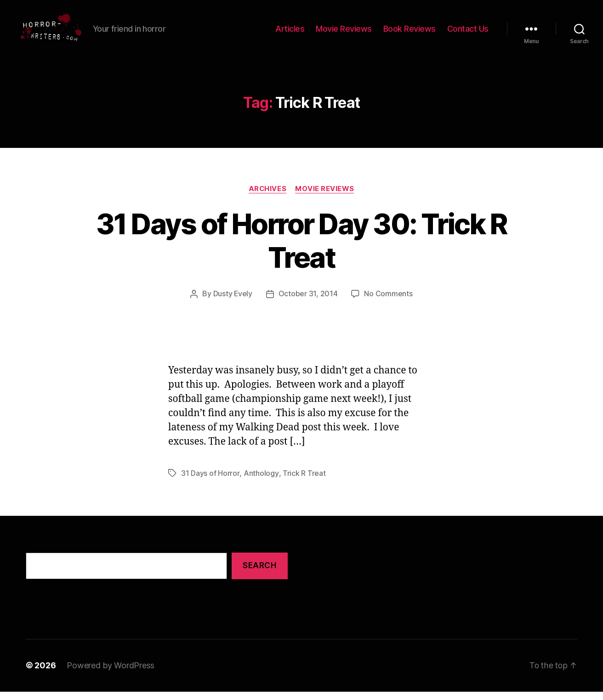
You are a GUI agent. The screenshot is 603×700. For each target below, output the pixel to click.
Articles (290, 33)
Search (259, 575)
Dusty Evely (233, 303)
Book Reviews (410, 33)
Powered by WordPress (111, 674)
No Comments (389, 303)
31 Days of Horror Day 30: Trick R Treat (301, 250)
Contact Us (468, 33)
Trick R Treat (303, 482)
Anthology (261, 482)
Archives (267, 198)
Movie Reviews (344, 33)
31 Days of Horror (210, 482)
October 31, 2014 (308, 303)
